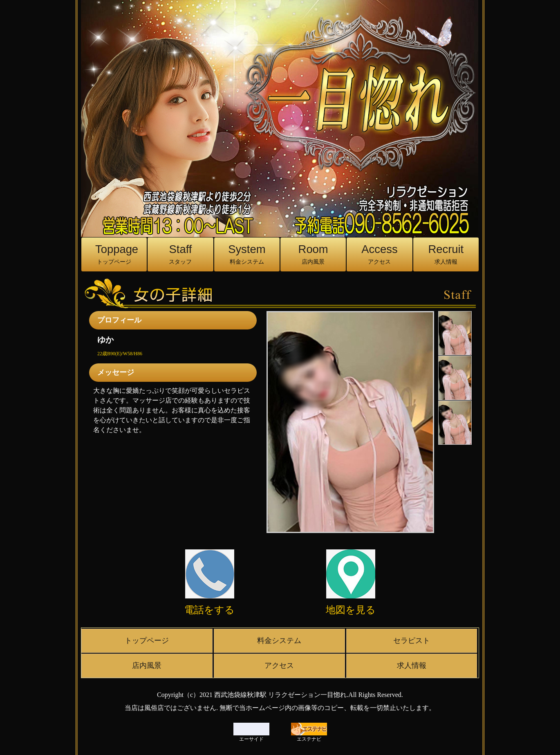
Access (379, 254)
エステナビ (309, 732)
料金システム (279, 641)
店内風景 (147, 665)
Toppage (117, 254)
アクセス (279, 665)
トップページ (147, 641)
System (247, 254)
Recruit (446, 254)
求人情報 (412, 665)
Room (313, 254)
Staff (180, 254)
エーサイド (251, 732)
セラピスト (412, 641)
